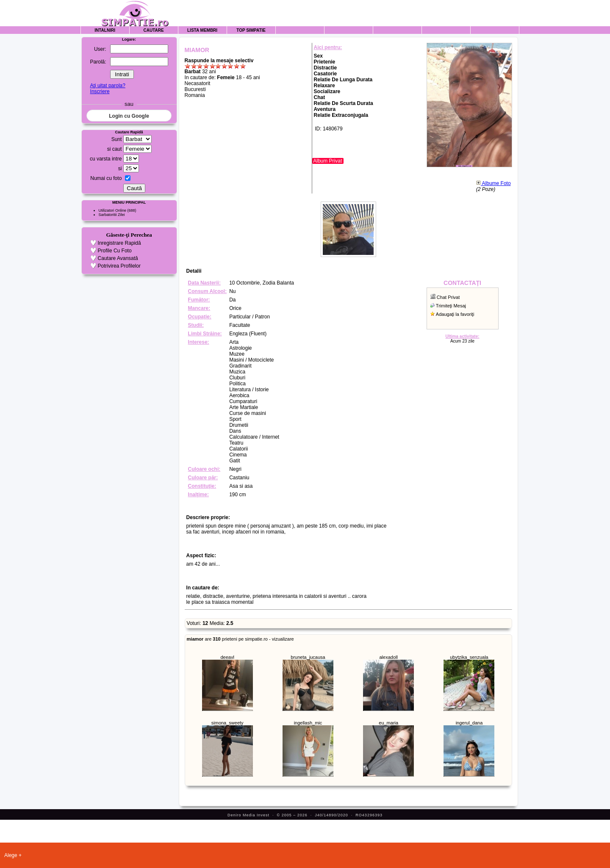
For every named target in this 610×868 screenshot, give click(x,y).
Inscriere (100, 91)
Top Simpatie (251, 30)
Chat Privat (448, 297)
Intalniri (105, 30)
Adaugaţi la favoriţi (455, 314)
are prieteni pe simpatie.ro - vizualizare (240, 639)
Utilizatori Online (113, 210)
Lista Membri (202, 30)
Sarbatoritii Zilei (112, 215)
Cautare (154, 30)
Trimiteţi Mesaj (451, 306)
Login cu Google (129, 116)
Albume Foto (494, 183)
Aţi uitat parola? (108, 86)
